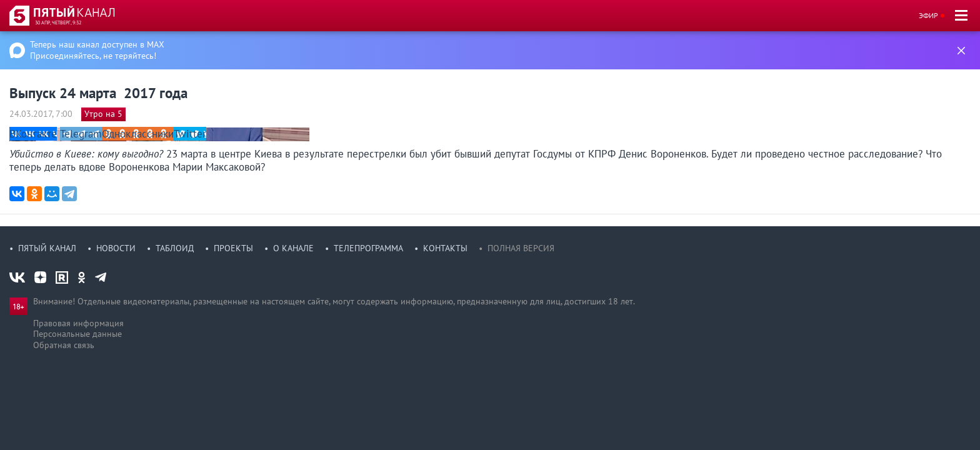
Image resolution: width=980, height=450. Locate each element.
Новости (116, 248)
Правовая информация (78, 323)
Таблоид (175, 248)
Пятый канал (47, 248)
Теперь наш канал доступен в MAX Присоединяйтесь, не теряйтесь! (97, 50)
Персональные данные (77, 334)
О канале (293, 248)
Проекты (233, 248)
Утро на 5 (103, 114)
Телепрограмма (368, 248)
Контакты (445, 248)
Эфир (928, 15)
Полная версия (521, 248)
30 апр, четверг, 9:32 (58, 22)
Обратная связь (64, 345)
